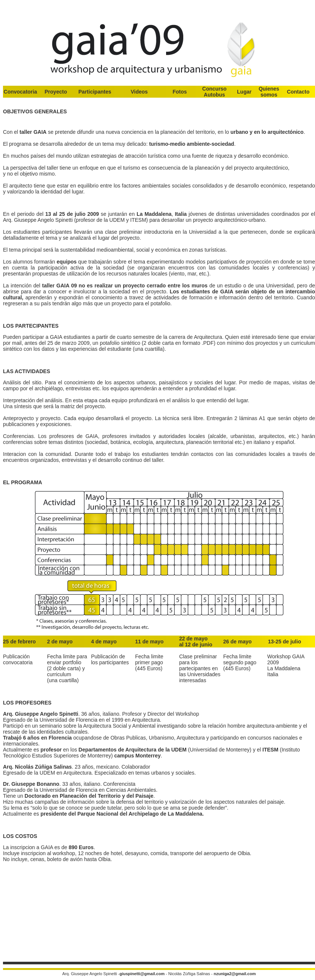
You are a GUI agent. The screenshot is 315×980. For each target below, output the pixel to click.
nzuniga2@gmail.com (235, 974)
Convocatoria (20, 92)
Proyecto (56, 92)
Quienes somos (269, 92)
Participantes (95, 92)
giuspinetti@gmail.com (142, 974)
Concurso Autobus (214, 92)
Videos (139, 92)
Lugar (244, 92)
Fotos (180, 92)
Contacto (298, 92)
